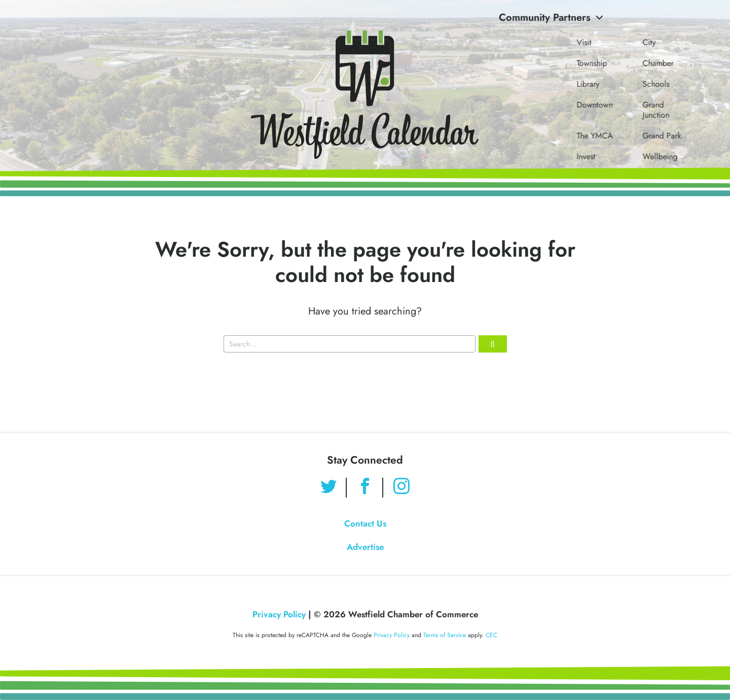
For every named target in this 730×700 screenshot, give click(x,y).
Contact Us (365, 523)
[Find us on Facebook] (365, 487)
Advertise (365, 547)
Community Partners (551, 17)
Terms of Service (445, 635)
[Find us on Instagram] (401, 487)
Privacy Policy (279, 614)
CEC (491, 635)
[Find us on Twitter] (328, 487)
